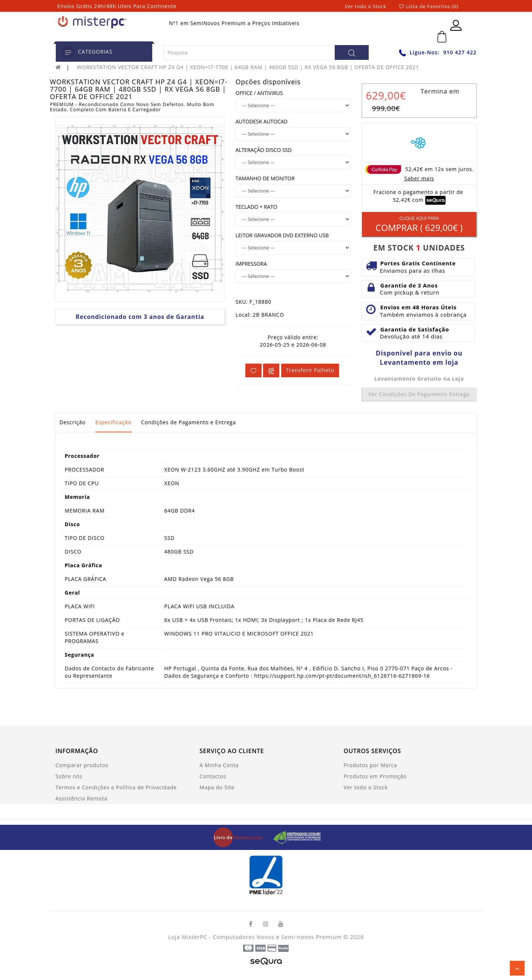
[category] (68, 52)
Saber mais (419, 178)
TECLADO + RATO (257, 207)
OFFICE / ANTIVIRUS (259, 93)
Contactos (213, 776)
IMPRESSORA (251, 264)
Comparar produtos (82, 765)
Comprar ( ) (419, 224)
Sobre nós (69, 776)
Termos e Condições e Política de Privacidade (116, 787)
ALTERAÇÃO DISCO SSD (264, 150)
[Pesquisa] (352, 52)
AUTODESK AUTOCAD (262, 121)
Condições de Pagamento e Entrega (189, 422)
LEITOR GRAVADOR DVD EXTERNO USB (282, 235)
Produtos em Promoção (375, 776)
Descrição (73, 422)
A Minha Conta (219, 765)
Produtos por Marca (370, 765)
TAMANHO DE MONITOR (265, 178)
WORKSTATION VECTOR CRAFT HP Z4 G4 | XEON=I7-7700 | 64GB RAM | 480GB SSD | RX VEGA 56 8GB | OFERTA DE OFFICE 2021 (248, 67)
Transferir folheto (310, 370)
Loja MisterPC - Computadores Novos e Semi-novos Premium (255, 937)
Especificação (113, 422)
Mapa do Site (217, 787)
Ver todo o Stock (366, 6)
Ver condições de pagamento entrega (419, 394)
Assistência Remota (81, 798)
